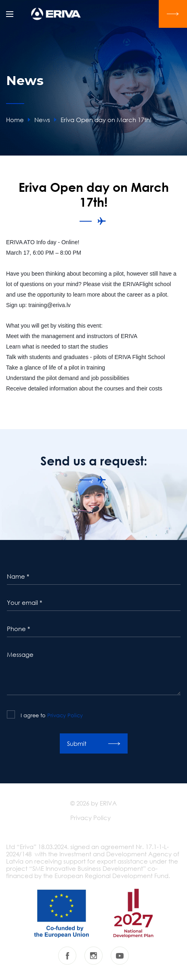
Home (15, 120)
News (42, 120)
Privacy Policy (65, 715)
